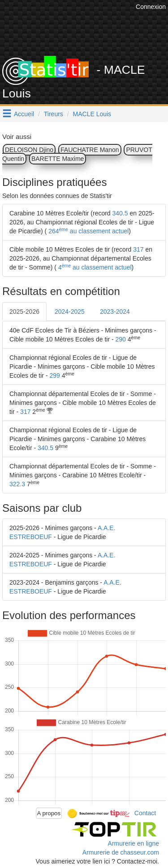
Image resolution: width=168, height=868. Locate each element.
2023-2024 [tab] (115, 312)
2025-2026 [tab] (24, 312)
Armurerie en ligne (134, 843)
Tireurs (54, 114)
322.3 (17, 484)
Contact (145, 813)
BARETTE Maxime (58, 159)
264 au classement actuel (88, 231)
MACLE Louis (92, 114)
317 (138, 249)
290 (121, 339)
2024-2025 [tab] (70, 312)
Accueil (24, 114)
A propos (49, 813)
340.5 (120, 213)
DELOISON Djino (29, 150)
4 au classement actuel (94, 267)
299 (54, 375)
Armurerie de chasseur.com (121, 852)
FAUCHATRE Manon (90, 150)
